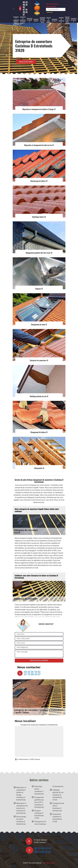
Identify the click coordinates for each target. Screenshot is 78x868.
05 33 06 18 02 (25, 5)
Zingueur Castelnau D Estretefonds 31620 (39, 814)
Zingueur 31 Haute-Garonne (49, 20)
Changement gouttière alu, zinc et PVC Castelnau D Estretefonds (39, 802)
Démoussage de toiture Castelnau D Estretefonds (21, 820)
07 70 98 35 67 (25, 12)
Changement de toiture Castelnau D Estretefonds (58, 807)
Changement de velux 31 (55, 20)
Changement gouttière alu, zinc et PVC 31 (42, 20)
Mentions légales (49, 863)
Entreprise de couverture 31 (61, 20)
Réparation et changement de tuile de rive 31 (23, 20)
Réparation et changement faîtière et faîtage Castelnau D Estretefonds (21, 794)
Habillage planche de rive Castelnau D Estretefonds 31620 (58, 795)
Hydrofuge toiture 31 (36, 20)
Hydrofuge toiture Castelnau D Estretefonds (39, 790)
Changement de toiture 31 (74, 20)
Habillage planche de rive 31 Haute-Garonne (67, 20)
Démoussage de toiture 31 (30, 20)
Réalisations (26, 62)
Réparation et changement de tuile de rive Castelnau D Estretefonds (22, 808)
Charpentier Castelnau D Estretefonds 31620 (57, 818)
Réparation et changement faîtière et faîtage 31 (16, 20)
